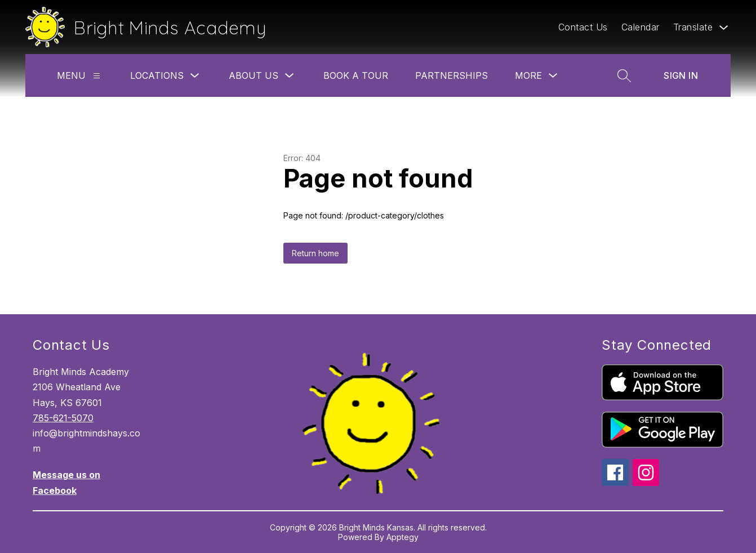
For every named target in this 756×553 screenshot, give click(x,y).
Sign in (681, 75)
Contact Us (583, 27)
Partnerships (452, 75)
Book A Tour (356, 75)
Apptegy (403, 537)
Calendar (641, 27)
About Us (254, 75)
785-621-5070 (63, 418)
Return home (315, 253)
